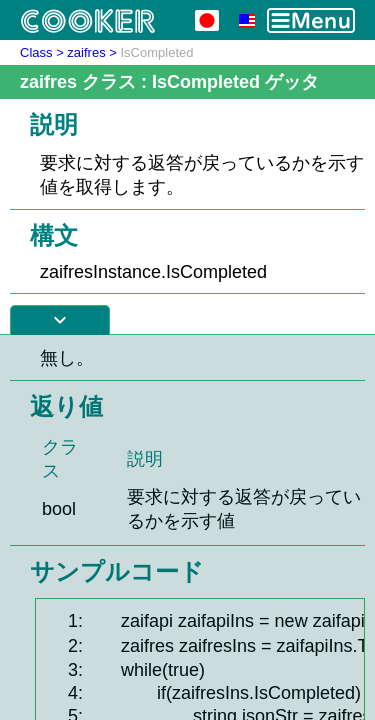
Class (36, 52)
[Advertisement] (187, 527)
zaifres (86, 52)
